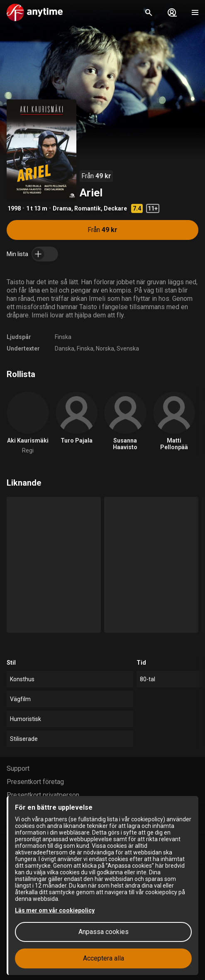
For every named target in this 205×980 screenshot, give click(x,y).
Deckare (115, 208)
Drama (62, 208)
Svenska (128, 348)
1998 (14, 208)
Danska (65, 348)
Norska (105, 348)
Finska (63, 337)
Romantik (88, 208)
